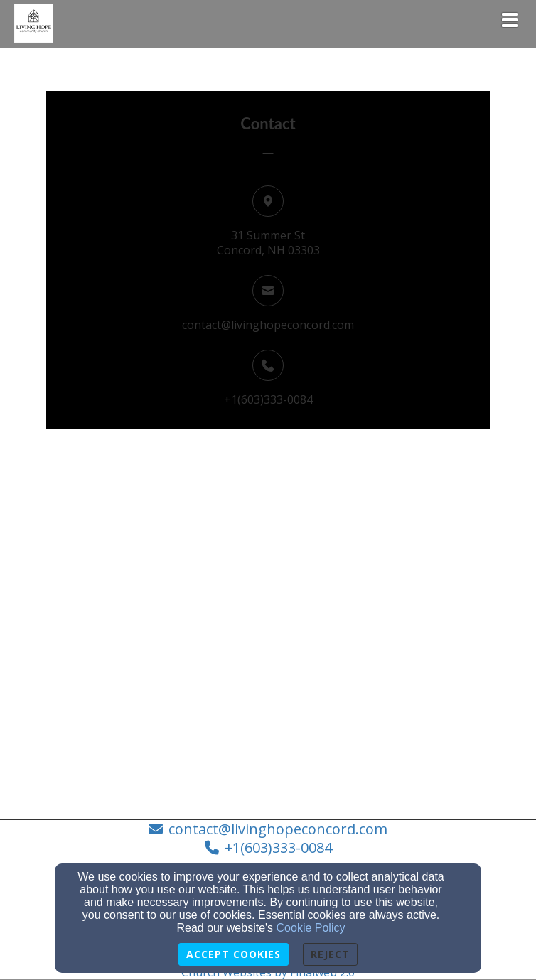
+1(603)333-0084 (268, 399)
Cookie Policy (311, 928)
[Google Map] (268, 663)
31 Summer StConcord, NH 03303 (268, 243)
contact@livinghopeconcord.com (268, 325)
